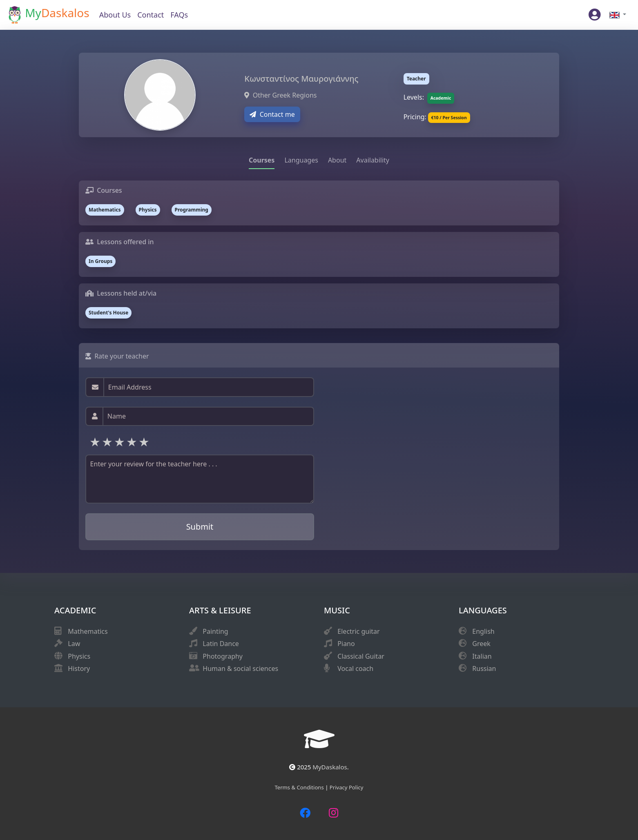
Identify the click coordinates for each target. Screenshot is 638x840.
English (483, 631)
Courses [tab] (262, 160)
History (79, 668)
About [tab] (337, 160)
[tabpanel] (319, 255)
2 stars (108, 442)
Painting (215, 631)
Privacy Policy (347, 787)
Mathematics (88, 631)
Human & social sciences (240, 668)
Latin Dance (221, 644)
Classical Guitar (361, 656)
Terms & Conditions (300, 787)
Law (74, 644)
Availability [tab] (373, 160)
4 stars (132, 442)
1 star (96, 442)
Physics (79, 656)
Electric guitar (358, 631)
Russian (484, 668)
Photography (223, 656)
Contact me (272, 114)
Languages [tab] (301, 160)
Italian (482, 656)
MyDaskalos (330, 767)
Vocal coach (355, 668)
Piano (346, 644)
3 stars (120, 442)
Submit (200, 527)
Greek (481, 644)
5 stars (145, 442)
